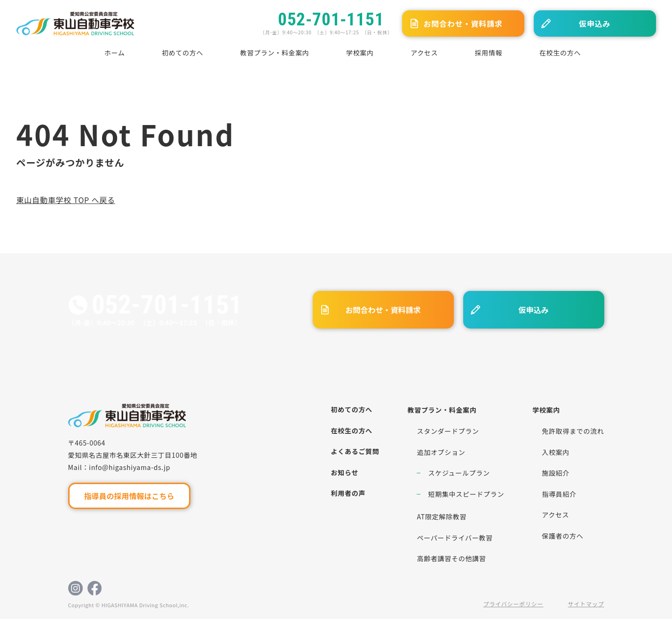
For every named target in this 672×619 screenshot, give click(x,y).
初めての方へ (182, 53)
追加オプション (441, 452)
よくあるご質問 (355, 451)
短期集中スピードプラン (466, 494)
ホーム (115, 53)
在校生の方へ (560, 53)
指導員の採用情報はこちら (129, 496)
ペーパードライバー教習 (455, 538)
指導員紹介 (559, 494)
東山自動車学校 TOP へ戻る (66, 200)
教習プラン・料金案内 (275, 53)
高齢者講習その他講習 (451, 558)
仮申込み (595, 24)
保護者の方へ (562, 536)
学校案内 (360, 53)
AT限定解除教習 (442, 517)
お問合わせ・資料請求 (463, 24)
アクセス (424, 53)
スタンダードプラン (448, 431)
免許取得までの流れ (573, 431)
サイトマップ (586, 604)
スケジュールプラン (459, 473)
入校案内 (556, 452)
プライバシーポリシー (514, 604)
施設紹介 (556, 473)
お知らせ (345, 472)
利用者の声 (348, 493)
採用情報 (489, 53)
